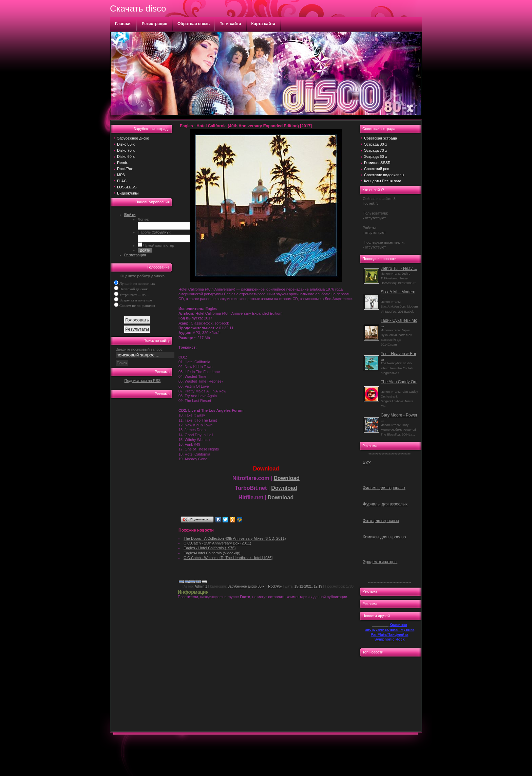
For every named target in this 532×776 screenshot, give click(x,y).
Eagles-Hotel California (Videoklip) (212, 553)
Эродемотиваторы (380, 562)
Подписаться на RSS (143, 381)
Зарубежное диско (133, 138)
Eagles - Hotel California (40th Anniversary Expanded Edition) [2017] (246, 126)
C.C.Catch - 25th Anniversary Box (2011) (217, 543)
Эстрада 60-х (376, 156)
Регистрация (155, 24)
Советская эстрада (381, 138)
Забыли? (161, 232)
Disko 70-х (126, 150)
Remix (122, 163)
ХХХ (367, 463)
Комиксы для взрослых (385, 537)
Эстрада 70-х (376, 150)
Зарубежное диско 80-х (246, 586)
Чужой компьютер (158, 245)
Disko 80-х (126, 144)
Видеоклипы (128, 193)
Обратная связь (194, 24)
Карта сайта (263, 24)
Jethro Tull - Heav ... (399, 269)
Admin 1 (201, 586)
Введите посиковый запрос (139, 349)
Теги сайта (231, 24)
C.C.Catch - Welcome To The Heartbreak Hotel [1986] (228, 558)
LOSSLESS (127, 187)
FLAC (122, 181)
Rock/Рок (125, 169)
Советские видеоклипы (384, 175)
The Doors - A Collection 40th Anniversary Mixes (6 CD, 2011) (235, 538)
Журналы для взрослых (385, 504)
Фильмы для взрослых (384, 488)
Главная (123, 24)
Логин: (143, 219)
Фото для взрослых (381, 521)
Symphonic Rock (389, 639)
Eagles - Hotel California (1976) (210, 548)
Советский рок (376, 169)
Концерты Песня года (383, 181)
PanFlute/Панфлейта (390, 634)
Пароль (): (154, 232)
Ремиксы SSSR (377, 163)
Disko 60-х (126, 156)
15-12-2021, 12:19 (308, 586)
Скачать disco (138, 8)
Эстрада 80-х (376, 144)
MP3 (121, 175)
